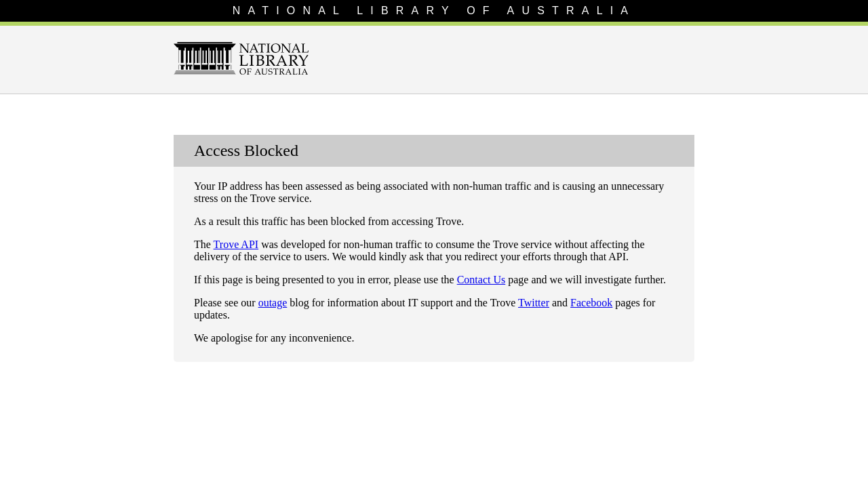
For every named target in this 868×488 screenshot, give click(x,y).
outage (273, 303)
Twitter (534, 303)
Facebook (591, 303)
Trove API (236, 244)
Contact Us (481, 280)
